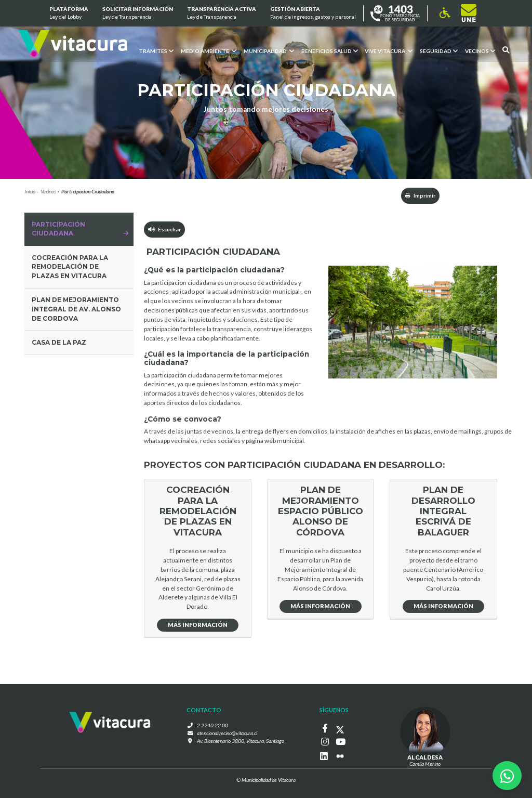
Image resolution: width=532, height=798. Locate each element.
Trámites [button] (156, 50)
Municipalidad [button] (268, 50)
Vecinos (48, 191)
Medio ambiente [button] (208, 50)
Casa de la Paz (59, 342)
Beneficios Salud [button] (329, 50)
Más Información (198, 625)
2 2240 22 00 (212, 725)
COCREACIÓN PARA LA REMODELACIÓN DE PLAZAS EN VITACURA (70, 267)
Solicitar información (138, 14)
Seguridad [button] (439, 50)
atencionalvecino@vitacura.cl (227, 733)
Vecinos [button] (480, 50)
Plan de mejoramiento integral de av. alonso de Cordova (76, 309)
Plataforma (68, 14)
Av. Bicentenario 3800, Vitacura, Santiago (241, 741)
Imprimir (420, 195)
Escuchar (164, 229)
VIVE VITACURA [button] (389, 50)
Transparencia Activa (222, 14)
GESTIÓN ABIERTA (313, 14)
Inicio (30, 191)
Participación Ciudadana (58, 229)
